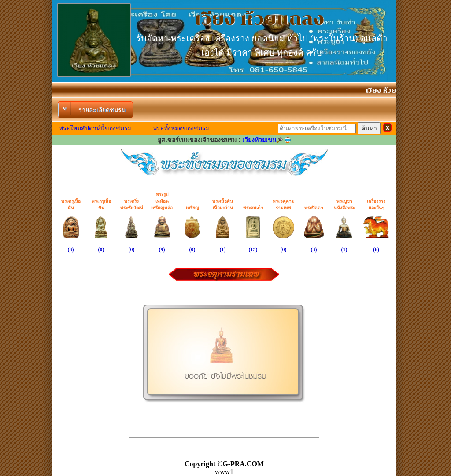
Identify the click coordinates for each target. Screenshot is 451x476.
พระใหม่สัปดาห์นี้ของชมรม (95, 128)
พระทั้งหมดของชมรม (181, 128)
